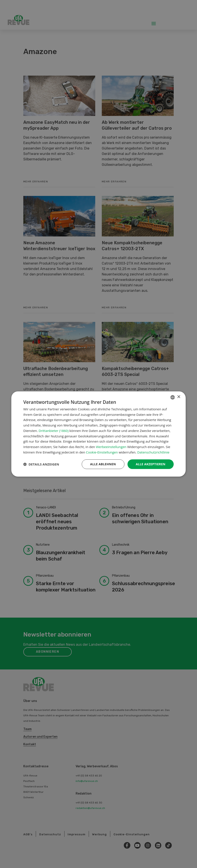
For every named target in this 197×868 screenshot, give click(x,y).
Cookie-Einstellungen (102, 452)
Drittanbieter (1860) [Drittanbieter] (53, 431)
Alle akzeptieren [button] (151, 464)
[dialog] (98, 434)
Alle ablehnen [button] (103, 464)
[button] (41, 464)
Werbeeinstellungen (111, 447)
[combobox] (173, 397)
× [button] (179, 397)
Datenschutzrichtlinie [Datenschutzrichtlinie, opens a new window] (153, 452)
